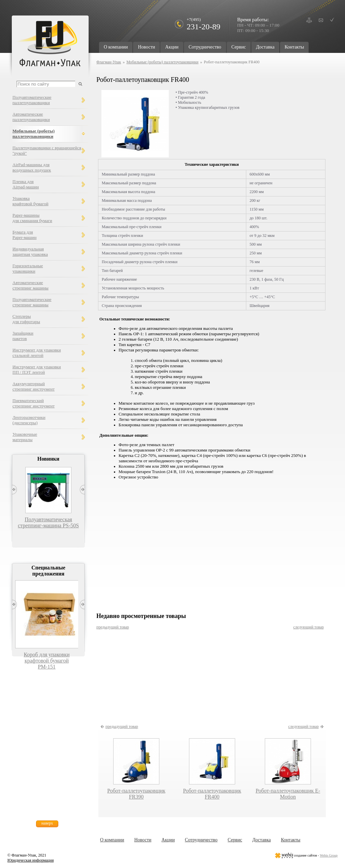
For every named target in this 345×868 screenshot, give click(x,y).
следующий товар (308, 627)
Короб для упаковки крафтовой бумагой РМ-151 (46, 661)
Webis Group (329, 855)
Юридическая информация (30, 860)
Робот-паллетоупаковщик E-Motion (288, 794)
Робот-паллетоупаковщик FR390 (136, 794)
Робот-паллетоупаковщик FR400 (212, 794)
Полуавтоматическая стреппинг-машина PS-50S (48, 522)
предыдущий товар (113, 627)
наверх (47, 823)
